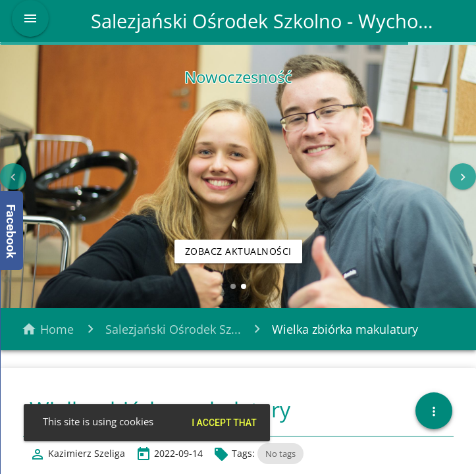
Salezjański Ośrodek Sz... (173, 329)
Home (57, 329)
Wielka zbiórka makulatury (345, 329)
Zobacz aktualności (238, 251)
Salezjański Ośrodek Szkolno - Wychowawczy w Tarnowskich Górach (268, 21)
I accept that (224, 423)
